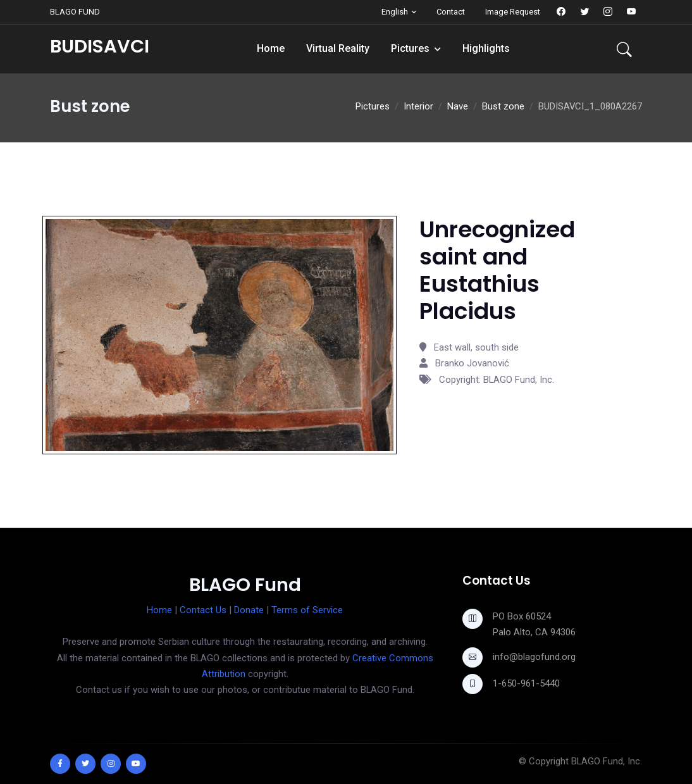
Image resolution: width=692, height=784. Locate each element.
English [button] (395, 12)
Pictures (410, 48)
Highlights (486, 48)
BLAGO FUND (75, 12)
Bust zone (503, 106)
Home (271, 48)
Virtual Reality (338, 48)
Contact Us (203, 610)
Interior (418, 106)
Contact (451, 12)
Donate (249, 610)
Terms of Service (307, 610)
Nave (458, 106)
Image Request (513, 12)
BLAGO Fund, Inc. (607, 761)
